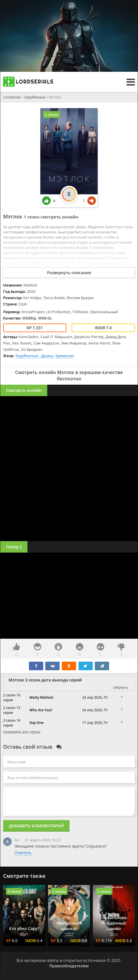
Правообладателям (69, 966)
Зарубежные (35, 97)
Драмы (47, 356)
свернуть (121, 687)
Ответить (23, 853)
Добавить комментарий (36, 826)
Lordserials (12, 97)
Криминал (65, 356)
